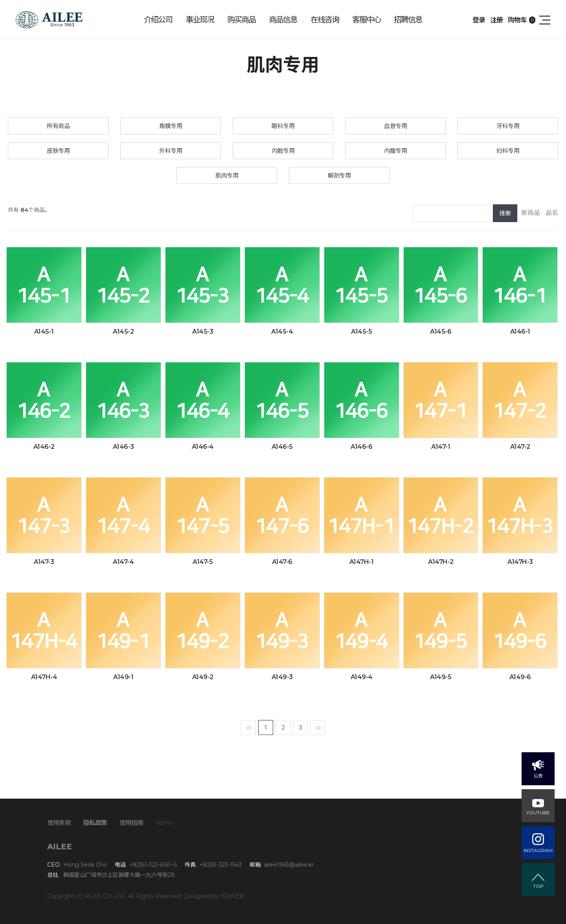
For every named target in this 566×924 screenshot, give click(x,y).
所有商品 (58, 126)
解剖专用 (339, 175)
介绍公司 (158, 20)
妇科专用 (508, 151)
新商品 (531, 213)
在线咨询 (325, 20)
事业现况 (200, 20)
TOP (538, 886)
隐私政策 (95, 823)
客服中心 (366, 20)
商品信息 (283, 20)
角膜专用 (171, 126)
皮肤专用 (58, 151)
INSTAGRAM (538, 850)
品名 (552, 213)
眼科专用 (283, 126)
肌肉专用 (227, 175)
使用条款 (59, 823)
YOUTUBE (538, 813)
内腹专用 (395, 151)
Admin (165, 823)
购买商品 (241, 20)
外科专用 (171, 151)
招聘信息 (408, 20)
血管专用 (395, 126)
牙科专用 (508, 126)
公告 (538, 776)
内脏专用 (283, 151)
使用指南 (131, 823)
